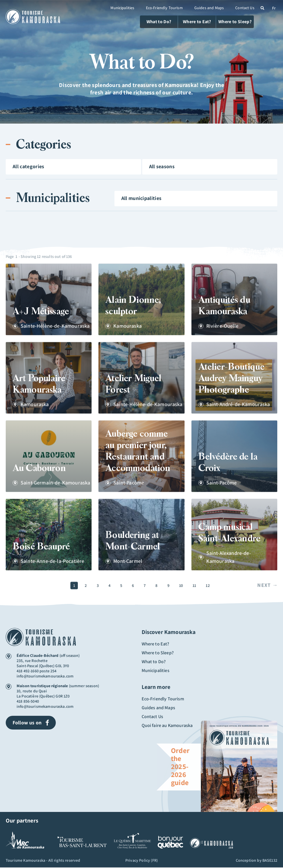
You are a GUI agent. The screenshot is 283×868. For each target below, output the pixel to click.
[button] (262, 8)
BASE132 (270, 861)
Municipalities (122, 8)
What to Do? (154, 659)
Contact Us (245, 8)
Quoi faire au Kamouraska (167, 719)
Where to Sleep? (158, 651)
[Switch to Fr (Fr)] (274, 8)
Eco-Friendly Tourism (164, 8)
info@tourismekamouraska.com (45, 676)
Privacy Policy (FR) (141, 861)
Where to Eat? (156, 643)
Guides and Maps (209, 8)
